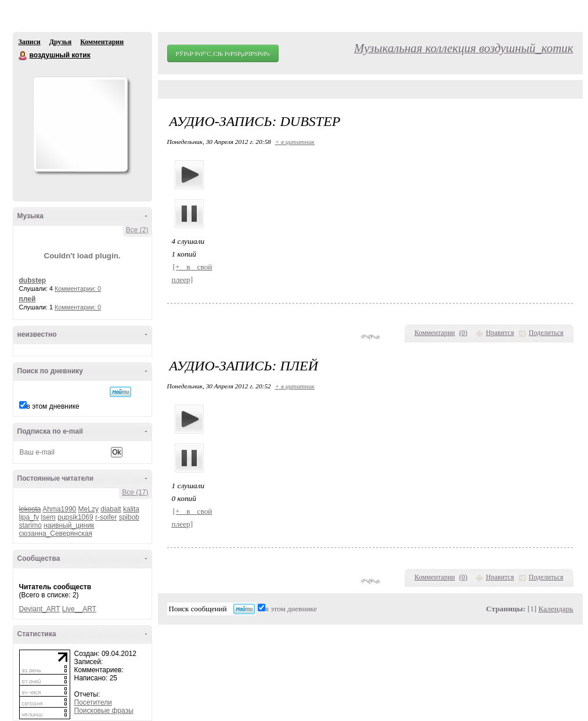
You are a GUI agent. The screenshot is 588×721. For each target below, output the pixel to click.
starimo (30, 525)
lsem (48, 517)
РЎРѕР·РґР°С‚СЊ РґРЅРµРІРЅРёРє (223, 53)
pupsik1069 (75, 517)
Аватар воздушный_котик (80, 124)
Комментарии (102, 42)
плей (28, 299)
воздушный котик (23, 56)
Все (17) (135, 492)
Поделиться (546, 333)
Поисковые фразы (104, 711)
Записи (30, 42)
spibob (129, 517)
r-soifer (106, 517)
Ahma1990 (59, 509)
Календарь (556, 609)
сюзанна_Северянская (56, 533)
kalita (131, 509)
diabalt (111, 509)
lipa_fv (29, 517)
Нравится (500, 333)
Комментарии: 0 (78, 289)
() (463, 333)
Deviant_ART (40, 609)
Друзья (60, 42)
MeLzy (89, 509)
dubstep (33, 280)
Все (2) (137, 230)
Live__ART (79, 609)
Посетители (93, 702)
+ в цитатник (295, 142)
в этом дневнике (53, 406)
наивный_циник (69, 525)
